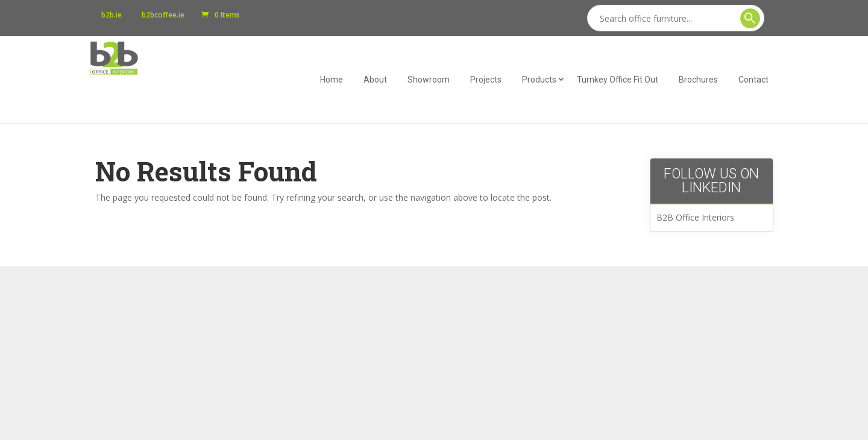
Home (332, 80)
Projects (486, 80)
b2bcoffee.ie (163, 15)
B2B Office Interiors (695, 217)
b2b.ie (112, 15)
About (375, 80)
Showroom (429, 80)
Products (539, 80)
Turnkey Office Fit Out (618, 80)
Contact (753, 80)
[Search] (676, 18)
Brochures (698, 80)
